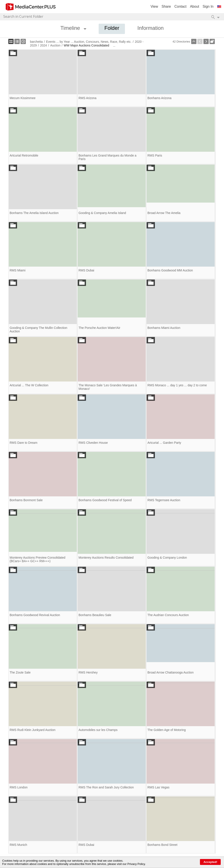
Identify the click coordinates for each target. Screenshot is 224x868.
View (154, 6)
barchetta (36, 42)
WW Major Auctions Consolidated (86, 45)
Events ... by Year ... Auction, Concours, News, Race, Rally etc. (89, 42)
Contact (180, 6)
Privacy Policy (136, 864)
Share (166, 6)
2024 (43, 45)
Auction (55, 45)
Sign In (208, 6)
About (194, 6)
